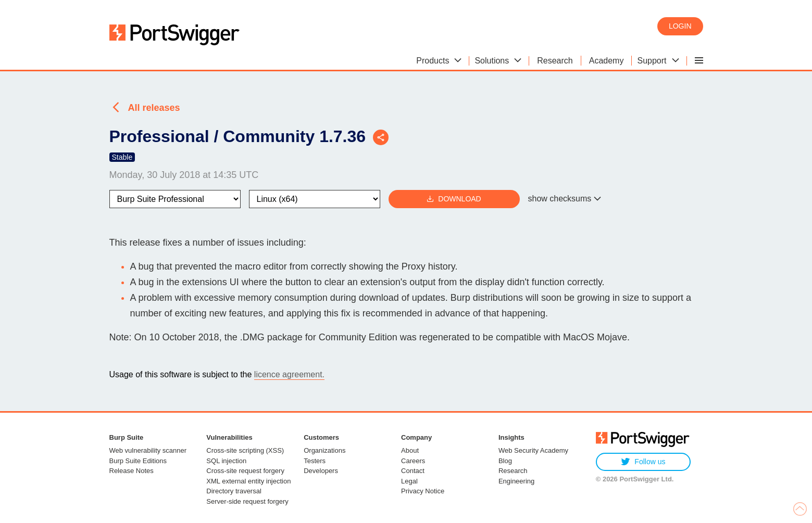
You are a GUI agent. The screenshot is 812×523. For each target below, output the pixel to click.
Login (680, 26)
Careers (413, 461)
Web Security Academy (533, 450)
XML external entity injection (248, 481)
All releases (154, 108)
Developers (321, 471)
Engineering (516, 481)
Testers (315, 461)
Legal (409, 481)
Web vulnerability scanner (148, 450)
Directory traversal (234, 491)
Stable (122, 157)
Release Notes (132, 471)
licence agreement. (289, 374)
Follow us (643, 462)
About (410, 450)
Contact (413, 471)
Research (513, 471)
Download (454, 199)
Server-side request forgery (247, 501)
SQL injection (226, 461)
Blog (505, 461)
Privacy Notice (423, 491)
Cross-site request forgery (245, 471)
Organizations (324, 450)
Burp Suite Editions (138, 461)
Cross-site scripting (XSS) (245, 450)
